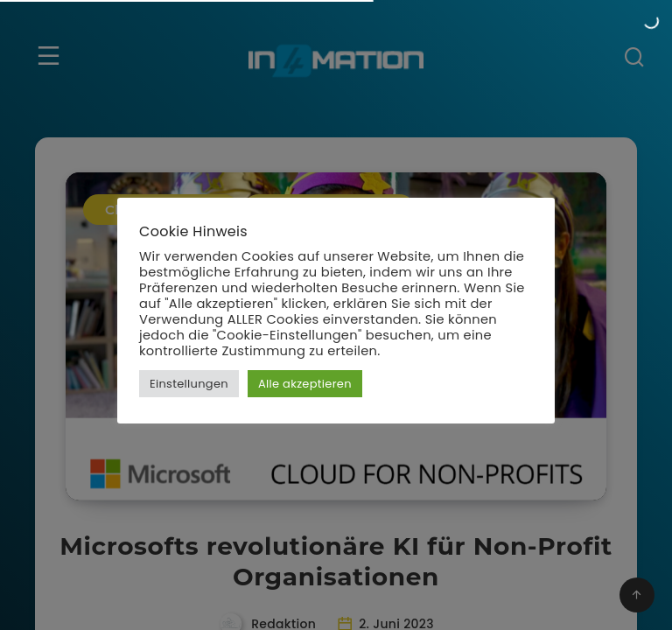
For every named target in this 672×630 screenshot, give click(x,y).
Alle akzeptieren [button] (305, 384)
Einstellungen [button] (189, 384)
